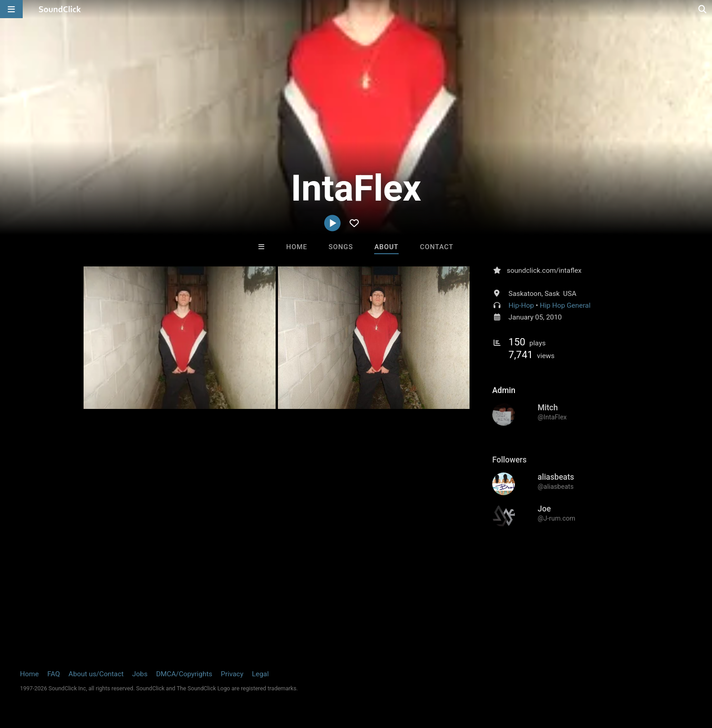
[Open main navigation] (11, 9)
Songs (341, 247)
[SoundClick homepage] (60, 9)
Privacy (232, 674)
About (386, 247)
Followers (509, 460)
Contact (437, 247)
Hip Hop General (565, 305)
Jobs (140, 674)
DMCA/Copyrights (184, 674)
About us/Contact (96, 674)
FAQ (54, 674)
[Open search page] (703, 9)
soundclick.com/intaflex (544, 271)
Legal (260, 674)
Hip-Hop (521, 305)
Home (297, 247)
